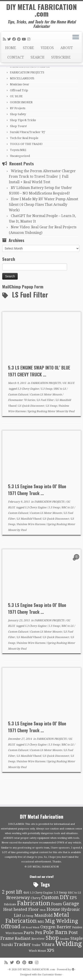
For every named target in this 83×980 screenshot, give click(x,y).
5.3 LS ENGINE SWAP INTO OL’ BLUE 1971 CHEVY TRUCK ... (39, 371)
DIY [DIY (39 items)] (64, 897)
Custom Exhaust (18, 395)
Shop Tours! (18, 126)
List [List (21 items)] (18, 915)
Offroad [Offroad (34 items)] (11, 927)
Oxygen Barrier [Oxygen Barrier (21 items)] (56, 927)
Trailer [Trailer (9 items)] (36, 945)
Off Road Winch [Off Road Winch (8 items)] (30, 928)
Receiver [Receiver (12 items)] (38, 939)
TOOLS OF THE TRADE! (26, 144)
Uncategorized (20, 156)
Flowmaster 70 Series (22, 400)
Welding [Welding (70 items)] (69, 944)
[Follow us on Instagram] (29, 39)
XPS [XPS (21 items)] (51, 950)
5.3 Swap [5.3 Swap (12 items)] (60, 892)
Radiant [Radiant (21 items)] (23, 938)
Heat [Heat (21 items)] (8, 909)
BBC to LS (60, 389)
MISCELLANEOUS (22, 78)
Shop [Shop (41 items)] (52, 938)
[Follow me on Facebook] (15, 39)
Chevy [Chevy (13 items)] (36, 898)
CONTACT (16, 57)
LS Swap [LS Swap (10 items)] (28, 916)
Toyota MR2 (18, 150)
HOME (11, 48)
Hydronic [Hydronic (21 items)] (71, 909)
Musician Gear (20, 84)
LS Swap (52, 406)
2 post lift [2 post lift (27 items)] (12, 892)
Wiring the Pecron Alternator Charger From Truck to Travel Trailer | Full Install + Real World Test (42, 176)
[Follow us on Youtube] (25, 39)
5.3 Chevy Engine (28, 389)
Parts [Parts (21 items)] (29, 933)
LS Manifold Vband (29, 519)
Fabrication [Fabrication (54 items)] (34, 903)
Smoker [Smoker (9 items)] (65, 939)
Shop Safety (18, 114)
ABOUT (67, 48)
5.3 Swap (47, 389)
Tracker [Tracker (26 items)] (22, 944)
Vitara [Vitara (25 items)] (48, 944)
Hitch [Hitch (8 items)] (43, 910)
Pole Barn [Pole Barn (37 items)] (55, 932)
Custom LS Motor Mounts (46, 395)
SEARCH (38, 57)
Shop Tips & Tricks (23, 120)
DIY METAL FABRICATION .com (41, 10)
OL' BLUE (16, 96)
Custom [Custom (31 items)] (50, 897)
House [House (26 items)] (53, 909)
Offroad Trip (19, 90)
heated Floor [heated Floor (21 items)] (26, 909)
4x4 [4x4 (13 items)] (26, 892)
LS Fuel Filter (45, 400)
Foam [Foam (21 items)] (57, 904)
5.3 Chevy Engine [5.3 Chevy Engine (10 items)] (41, 893)
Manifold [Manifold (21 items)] (43, 915)
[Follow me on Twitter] (10, 39)
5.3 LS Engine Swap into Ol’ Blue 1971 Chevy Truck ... (37, 490)
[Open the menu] (76, 38)
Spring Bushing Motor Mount (46, 411)
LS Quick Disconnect (31, 406)
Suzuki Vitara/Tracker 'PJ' (28, 132)
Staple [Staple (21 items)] (77, 938)
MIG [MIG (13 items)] (41, 922)
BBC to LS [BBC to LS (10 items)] (74, 893)
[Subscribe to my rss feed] (5, 39)
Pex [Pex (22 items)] (39, 933)
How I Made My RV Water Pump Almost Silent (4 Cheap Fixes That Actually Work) (43, 205)
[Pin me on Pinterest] (19, 39)
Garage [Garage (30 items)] (71, 904)
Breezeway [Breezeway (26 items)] (18, 898)
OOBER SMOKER (21, 102)
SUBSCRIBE (61, 57)
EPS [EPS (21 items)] (73, 898)
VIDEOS (47, 48)
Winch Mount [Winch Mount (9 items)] (37, 951)
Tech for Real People (24, 138)
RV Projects (18, 108)
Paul (72, 411)
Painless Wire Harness (31, 524)
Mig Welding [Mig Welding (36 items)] (61, 921)
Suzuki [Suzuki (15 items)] (7, 945)
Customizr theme (52, 975)
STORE (28, 48)
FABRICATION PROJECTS (27, 72)
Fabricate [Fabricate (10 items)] (10, 904)
